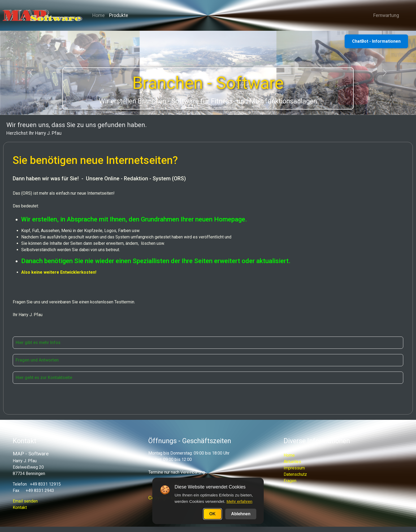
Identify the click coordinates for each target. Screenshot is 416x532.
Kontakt (20, 507)
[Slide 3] (208, 108)
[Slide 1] (189, 108)
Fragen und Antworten (37, 360)
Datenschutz (295, 474)
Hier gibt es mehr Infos (38, 343)
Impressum (294, 468)
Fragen (290, 481)
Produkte (119, 15)
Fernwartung (384, 15)
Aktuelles (292, 462)
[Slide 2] (198, 108)
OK (213, 514)
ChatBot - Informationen (376, 41)
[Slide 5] (227, 108)
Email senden (25, 501)
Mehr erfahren (239, 501)
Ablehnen (241, 514)
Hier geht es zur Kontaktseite (44, 378)
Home (99, 15)
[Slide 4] (218, 108)
